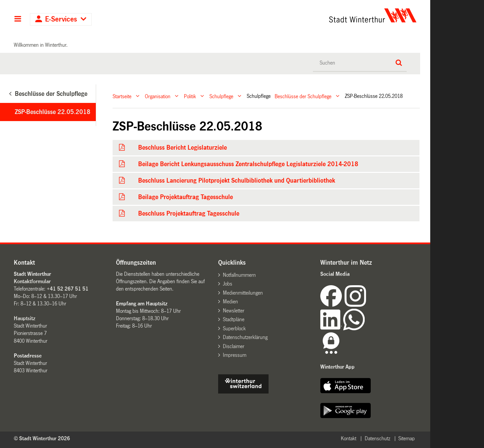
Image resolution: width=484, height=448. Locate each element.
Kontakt (349, 438)
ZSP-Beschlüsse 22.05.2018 (53, 112)
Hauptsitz (25, 318)
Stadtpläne (234, 319)
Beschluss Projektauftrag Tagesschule (189, 214)
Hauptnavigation (18, 20)
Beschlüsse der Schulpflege (303, 96)
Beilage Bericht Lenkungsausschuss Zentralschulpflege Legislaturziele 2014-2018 (248, 164)
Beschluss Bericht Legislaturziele (183, 148)
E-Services (61, 19)
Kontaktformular (32, 281)
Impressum (235, 355)
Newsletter (234, 311)
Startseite (122, 96)
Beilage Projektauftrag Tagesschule (186, 197)
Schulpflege (221, 96)
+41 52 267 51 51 (68, 289)
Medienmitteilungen (243, 293)
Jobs (228, 284)
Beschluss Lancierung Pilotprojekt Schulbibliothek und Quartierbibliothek (237, 181)
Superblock (234, 328)
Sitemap (407, 438)
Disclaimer (234, 346)
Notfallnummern (239, 275)
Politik (190, 96)
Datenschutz (377, 438)
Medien (230, 302)
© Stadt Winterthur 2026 (42, 438)
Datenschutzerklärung (245, 337)
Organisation (158, 96)
